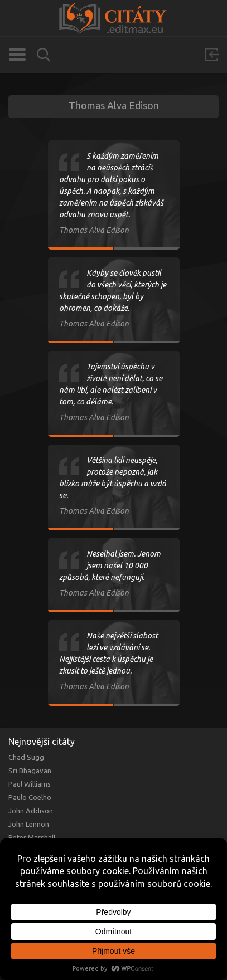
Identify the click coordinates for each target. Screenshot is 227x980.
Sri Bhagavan (30, 771)
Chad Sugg (26, 757)
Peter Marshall (32, 837)
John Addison (31, 811)
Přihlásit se (211, 55)
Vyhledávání (44, 55)
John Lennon (29, 824)
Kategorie (17, 55)
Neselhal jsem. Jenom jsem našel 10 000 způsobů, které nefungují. (110, 565)
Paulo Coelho (30, 797)
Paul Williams (30, 784)
